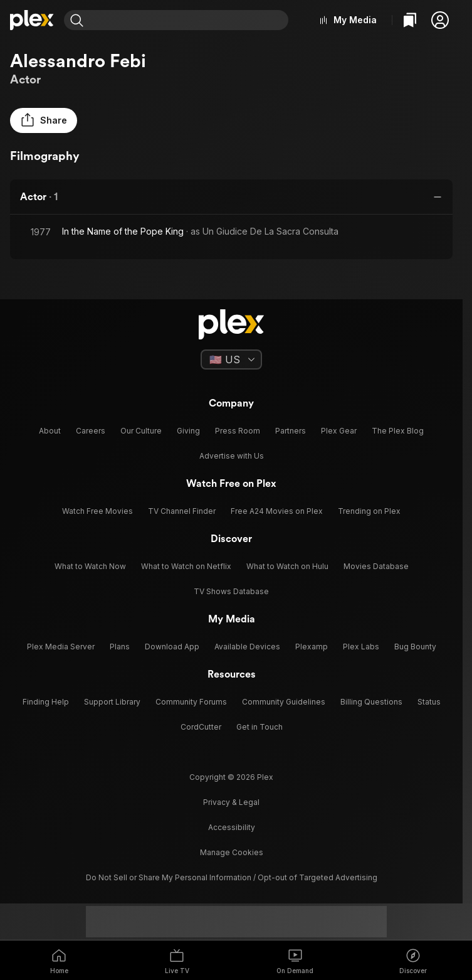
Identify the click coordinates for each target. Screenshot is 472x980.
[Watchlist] (410, 20)
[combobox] (187, 20)
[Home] (32, 20)
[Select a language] (231, 360)
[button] (440, 20)
